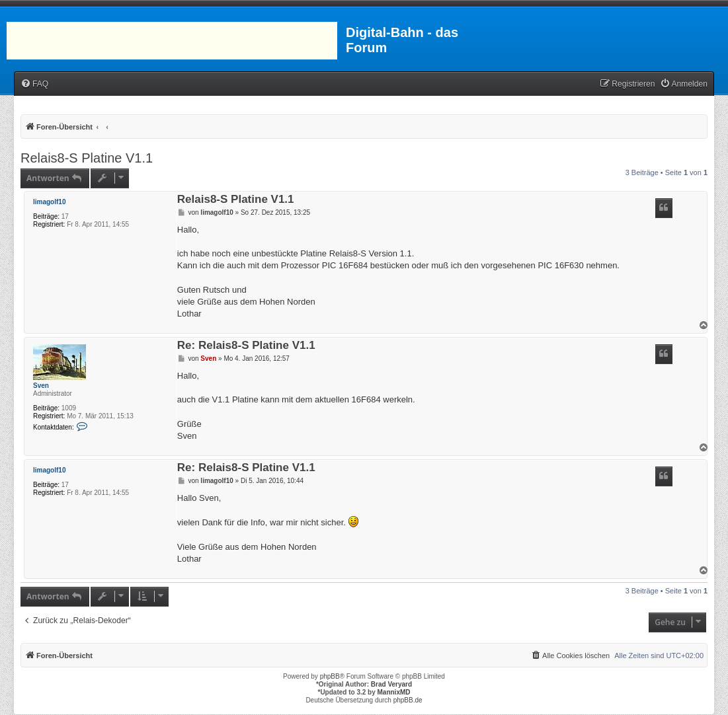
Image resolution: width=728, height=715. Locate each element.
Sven (41, 386)
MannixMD (394, 692)
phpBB (330, 676)
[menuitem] (34, 84)
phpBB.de (408, 700)
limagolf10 (49, 202)
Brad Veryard (391, 684)
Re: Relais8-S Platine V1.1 (246, 346)
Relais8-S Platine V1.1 (87, 158)
